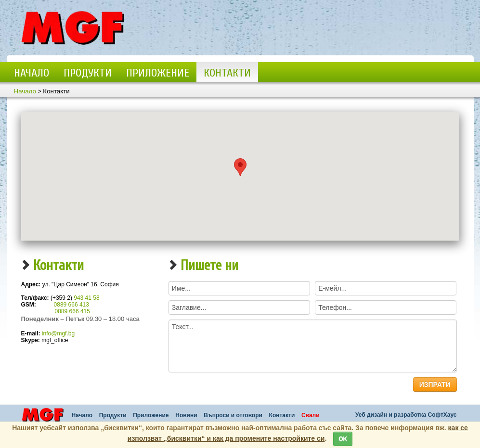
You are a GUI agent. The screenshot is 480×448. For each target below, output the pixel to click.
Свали (311, 415)
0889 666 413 (71, 305)
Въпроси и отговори (233, 415)
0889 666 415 (72, 311)
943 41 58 (86, 298)
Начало (32, 73)
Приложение (158, 73)
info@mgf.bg (58, 333)
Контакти (227, 73)
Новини (186, 415)
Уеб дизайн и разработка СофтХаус (406, 415)
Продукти (88, 73)
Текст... (313, 346)
